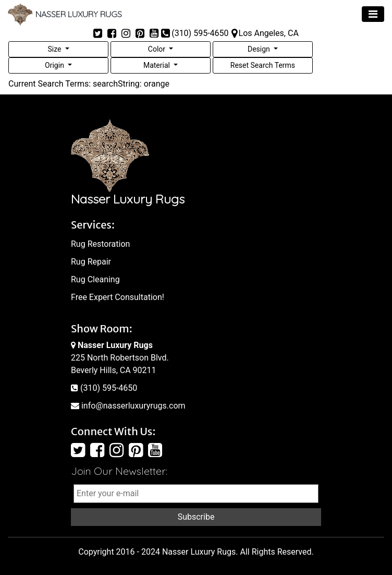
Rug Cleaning (95, 279)
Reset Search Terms (263, 65)
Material (157, 65)
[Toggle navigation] (373, 14)
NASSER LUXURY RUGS (65, 14)
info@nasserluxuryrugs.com (128, 406)
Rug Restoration (100, 244)
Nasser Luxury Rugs (199, 552)
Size (55, 49)
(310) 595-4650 (104, 388)
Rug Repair (91, 262)
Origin (55, 65)
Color (158, 49)
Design (260, 49)
